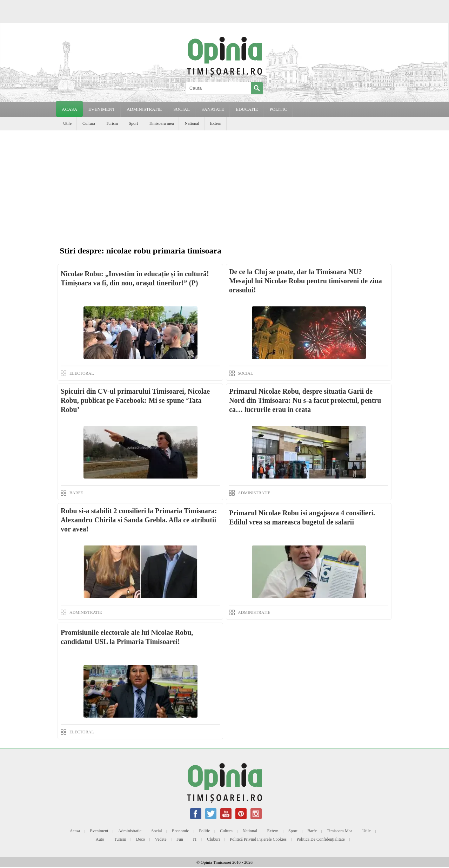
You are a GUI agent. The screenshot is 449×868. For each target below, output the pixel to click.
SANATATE (213, 109)
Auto (100, 839)
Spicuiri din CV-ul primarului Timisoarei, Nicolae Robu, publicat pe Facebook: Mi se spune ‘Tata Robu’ (135, 400)
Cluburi (213, 839)
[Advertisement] (224, 183)
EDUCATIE (247, 109)
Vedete (161, 839)
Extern (216, 123)
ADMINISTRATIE (144, 109)
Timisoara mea (161, 123)
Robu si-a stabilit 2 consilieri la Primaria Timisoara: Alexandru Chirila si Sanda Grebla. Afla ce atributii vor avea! (139, 520)
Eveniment (99, 831)
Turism (112, 123)
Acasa (69, 109)
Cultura (89, 123)
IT (195, 839)
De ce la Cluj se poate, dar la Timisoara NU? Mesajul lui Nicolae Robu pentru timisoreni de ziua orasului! (306, 281)
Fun (180, 839)
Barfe (312, 831)
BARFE (76, 493)
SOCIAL (182, 109)
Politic (204, 831)
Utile (67, 123)
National (192, 123)
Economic (180, 831)
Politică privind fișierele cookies (258, 839)
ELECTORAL (82, 373)
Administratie (130, 831)
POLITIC (278, 109)
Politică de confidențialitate (320, 839)
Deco (140, 839)
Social (157, 831)
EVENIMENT (102, 109)
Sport (133, 123)
